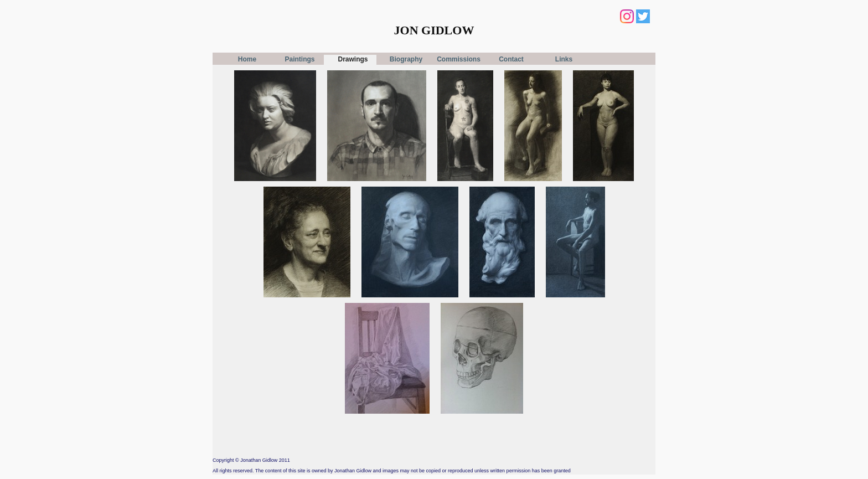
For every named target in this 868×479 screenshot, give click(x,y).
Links (564, 59)
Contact (511, 59)
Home (247, 59)
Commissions (459, 59)
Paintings (299, 59)
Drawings (353, 59)
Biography (406, 59)
